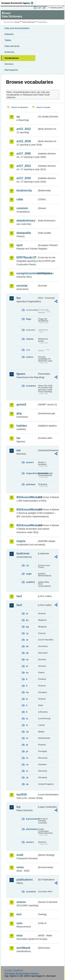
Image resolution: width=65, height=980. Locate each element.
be (27, 620)
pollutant (31, 484)
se (27, 765)
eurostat (22, 286)
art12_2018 (24, 141)
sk (27, 778)
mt (27, 732)
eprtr (20, 245)
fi (27, 679)
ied (18, 450)
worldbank (23, 948)
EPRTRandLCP (26, 257)
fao (19, 298)
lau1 (19, 596)
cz (27, 640)
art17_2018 (24, 178)
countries (31, 386)
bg (27, 627)
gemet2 (21, 405)
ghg (19, 413)
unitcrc (30, 357)
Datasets (9, 34)
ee (27, 659)
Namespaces (11, 70)
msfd (20, 855)
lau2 (19, 605)
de (27, 646)
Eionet (17, 22)
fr (27, 686)
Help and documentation (17, 28)
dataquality (24, 233)
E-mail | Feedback (14, 970)
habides (22, 426)
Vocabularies (12, 58)
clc (28, 565)
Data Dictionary (29, 22)
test (19, 914)
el (27, 666)
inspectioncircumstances (32, 473)
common (22, 208)
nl (27, 738)
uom (19, 923)
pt (27, 751)
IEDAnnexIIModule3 (27, 510)
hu (27, 692)
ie (27, 699)
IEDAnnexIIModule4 (27, 525)
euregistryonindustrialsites (27, 273)
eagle (29, 574)
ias (18, 438)
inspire (21, 541)
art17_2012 (24, 166)
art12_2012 (24, 129)
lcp (18, 807)
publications (25, 880)
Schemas (9, 52)
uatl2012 (30, 582)
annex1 (30, 462)
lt (27, 712)
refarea (30, 339)
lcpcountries (32, 819)
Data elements (12, 46)
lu (27, 719)
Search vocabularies (20, 107)
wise (19, 935)
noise (20, 867)
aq (18, 117)
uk (27, 784)
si (27, 771)
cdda (20, 199)
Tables (8, 40)
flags (29, 319)
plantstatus (32, 829)
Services (9, 64)
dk (27, 653)
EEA (18, 3)
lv (27, 725)
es (27, 673)
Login (39, 8)
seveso (21, 902)
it (27, 705)
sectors (30, 842)
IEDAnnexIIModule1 (27, 497)
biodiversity (24, 190)
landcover (23, 553)
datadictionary (26, 221)
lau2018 (22, 795)
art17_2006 (24, 154)
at (27, 613)
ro (27, 758)
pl (27, 745)
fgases (21, 374)
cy (27, 633)
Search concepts (43, 107)
